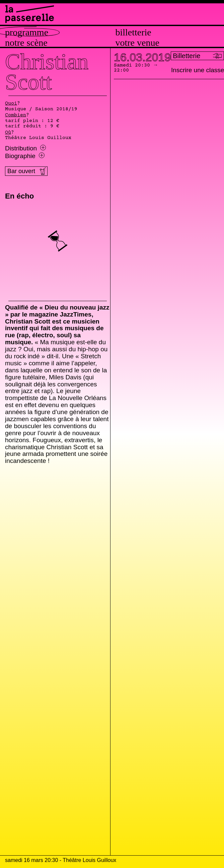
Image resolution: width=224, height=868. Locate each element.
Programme (27, 32)
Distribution (25, 148)
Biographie (25, 156)
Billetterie (133, 32)
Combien (16, 115)
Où (8, 133)
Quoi (11, 104)
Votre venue (137, 43)
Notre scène (26, 43)
